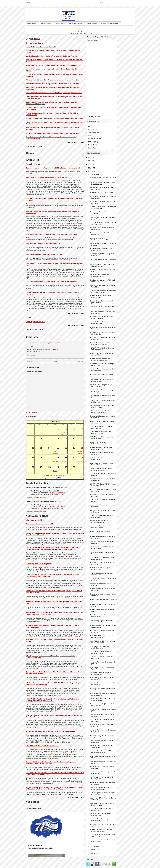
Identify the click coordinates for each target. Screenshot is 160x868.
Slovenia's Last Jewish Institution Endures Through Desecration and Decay (53, 133)
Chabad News (91, 23)
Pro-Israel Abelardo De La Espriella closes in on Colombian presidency (51, 234)
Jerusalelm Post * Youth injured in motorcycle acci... (101, 323)
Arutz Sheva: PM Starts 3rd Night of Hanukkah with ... (101, 427)
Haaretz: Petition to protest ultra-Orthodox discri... (100, 297)
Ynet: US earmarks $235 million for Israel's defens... (101, 380)
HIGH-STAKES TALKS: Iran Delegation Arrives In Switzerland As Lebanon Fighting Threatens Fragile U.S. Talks (52, 700)
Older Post (80, 361)
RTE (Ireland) (92, 145)
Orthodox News (76, 23)
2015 (90, 161)
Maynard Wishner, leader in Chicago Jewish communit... (102, 469)
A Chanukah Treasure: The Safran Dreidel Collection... (101, 433)
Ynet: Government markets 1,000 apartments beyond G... (101, 788)
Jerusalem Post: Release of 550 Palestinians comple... (100, 752)
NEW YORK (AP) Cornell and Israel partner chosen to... (101, 679)
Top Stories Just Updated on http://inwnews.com (99, 522)
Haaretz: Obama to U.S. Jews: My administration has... (101, 830)
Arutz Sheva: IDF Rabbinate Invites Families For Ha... (101, 464)
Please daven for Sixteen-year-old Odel (40, 524)
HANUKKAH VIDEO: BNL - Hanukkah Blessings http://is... (102, 637)
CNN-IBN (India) (93, 132)
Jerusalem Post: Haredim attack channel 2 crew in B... (100, 276)
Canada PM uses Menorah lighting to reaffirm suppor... (102, 365)
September (94, 853)
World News (32, 23)
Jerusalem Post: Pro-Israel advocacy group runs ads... (102, 736)
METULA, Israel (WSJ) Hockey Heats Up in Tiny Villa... (102, 705)
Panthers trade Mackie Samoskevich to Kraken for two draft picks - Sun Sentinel (55, 118)
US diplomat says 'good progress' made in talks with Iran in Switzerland (52, 281)
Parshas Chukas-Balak (57, 493)
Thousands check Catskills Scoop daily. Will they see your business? (51, 731)
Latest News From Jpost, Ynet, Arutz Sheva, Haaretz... (102, 265)
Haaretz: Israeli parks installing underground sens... (100, 532)
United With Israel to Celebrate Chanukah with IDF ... (100, 616)
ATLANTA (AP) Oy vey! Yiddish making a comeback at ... (102, 485)
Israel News (46, 23)
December (94, 174)
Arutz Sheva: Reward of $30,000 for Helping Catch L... (102, 809)
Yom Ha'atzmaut (36, 846)
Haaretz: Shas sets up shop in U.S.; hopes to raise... (101, 569)
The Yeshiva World (34, 520)
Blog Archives (106, 37)
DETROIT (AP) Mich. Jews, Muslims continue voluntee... (102, 349)
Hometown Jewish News (110, 23)
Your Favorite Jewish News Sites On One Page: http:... (102, 778)
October (93, 850)
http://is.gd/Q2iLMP (34, 351)
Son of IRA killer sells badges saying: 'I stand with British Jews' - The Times (53, 84)
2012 (90, 168)
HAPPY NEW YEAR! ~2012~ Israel (101, 193)
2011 (90, 171)
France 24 (91, 135)
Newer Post (30, 361)
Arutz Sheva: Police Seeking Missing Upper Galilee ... (102, 668)
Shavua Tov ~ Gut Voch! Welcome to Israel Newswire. (102, 804)
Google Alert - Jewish (35, 43)
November (94, 846)
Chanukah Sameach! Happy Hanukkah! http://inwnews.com (103, 291)
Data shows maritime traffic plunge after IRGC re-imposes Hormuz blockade (53, 168)
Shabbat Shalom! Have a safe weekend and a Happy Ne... (103, 208)
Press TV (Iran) (93, 142)
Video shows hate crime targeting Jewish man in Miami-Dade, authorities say (54, 65)
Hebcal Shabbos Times (39, 498)
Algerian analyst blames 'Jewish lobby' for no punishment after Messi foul (53, 80)
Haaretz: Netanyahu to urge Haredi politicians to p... (101, 302)
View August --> (61, 475)
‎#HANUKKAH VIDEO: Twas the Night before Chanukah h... (102, 642)
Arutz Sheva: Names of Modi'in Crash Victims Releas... (102, 836)
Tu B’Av (55, 471)
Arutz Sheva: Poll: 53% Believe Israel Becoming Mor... (102, 558)
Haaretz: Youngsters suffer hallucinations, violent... (98, 443)
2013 (90, 164)
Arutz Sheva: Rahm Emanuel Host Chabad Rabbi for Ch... (101, 527)
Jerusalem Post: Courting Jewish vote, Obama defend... (102, 841)
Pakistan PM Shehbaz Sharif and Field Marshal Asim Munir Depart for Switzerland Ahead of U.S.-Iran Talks (51, 763)
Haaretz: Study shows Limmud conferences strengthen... (100, 344)
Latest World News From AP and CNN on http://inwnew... (102, 700)
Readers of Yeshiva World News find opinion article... (102, 516)
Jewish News (60, 23)
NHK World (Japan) (94, 139)
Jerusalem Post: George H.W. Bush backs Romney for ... (101, 386)
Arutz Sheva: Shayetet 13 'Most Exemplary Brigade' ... (100, 652)
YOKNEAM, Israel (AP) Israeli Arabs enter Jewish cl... (102, 438)
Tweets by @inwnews (93, 117)
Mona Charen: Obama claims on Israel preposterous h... (102, 396)
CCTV (90, 126)
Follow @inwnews (32, 412)
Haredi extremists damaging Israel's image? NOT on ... (101, 249)
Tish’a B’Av (63, 461)
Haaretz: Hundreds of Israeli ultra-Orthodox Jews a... (101, 448)
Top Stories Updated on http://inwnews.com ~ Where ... (101, 239)
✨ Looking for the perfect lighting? (39, 564)
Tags (97, 37)
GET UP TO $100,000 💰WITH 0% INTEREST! (42, 746)
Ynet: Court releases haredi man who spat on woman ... (102, 307)
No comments (55, 343)
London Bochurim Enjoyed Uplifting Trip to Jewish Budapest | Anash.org (52, 56)
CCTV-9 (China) (93, 129)
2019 (90, 157)
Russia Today (92, 148)
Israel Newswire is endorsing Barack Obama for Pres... (102, 406)
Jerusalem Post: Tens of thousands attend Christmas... (101, 317)
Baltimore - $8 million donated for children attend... (101, 673)
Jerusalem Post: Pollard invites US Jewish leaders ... (101, 747)
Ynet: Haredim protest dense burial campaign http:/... (101, 621)
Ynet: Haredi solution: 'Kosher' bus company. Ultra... (101, 574)
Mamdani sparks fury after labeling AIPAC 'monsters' (45, 254)
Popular (90, 37)
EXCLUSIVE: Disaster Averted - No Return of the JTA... (101, 658)
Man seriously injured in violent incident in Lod (43, 243)
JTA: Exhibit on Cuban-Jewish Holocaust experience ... (99, 412)
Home (29, 3)
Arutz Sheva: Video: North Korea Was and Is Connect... (102, 647)
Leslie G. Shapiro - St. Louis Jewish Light (41, 47)
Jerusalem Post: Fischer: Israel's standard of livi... (100, 815)
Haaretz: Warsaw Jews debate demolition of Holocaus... (100, 359)
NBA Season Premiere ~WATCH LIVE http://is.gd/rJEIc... (102, 281)
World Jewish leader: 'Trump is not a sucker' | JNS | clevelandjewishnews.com (54, 93)
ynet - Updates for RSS (36, 322)
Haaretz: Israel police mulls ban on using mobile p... (101, 354)
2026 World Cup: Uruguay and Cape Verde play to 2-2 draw (47, 177)
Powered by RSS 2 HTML (75, 142)
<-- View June (48, 475)
